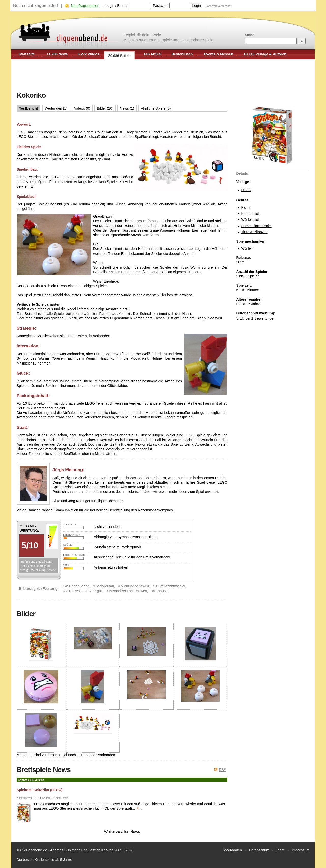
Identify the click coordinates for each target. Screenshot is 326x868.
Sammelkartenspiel (257, 226)
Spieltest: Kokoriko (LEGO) (39, 790)
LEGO (246, 190)
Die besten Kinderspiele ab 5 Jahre (44, 860)
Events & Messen (218, 54)
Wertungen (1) (56, 108)
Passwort (160, 6)
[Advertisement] (163, 76)
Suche (249, 35)
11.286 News (57, 54)
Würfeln (248, 248)
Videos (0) (82, 108)
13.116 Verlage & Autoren (265, 54)
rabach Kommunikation (60, 510)
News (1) (127, 108)
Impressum (301, 850)
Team (280, 850)
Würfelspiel (250, 220)
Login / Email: (116, 6)
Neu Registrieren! (85, 6)
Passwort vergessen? (219, 6)
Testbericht (29, 108)
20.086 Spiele (119, 56)
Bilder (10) (105, 108)
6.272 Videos (89, 54)
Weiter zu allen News (122, 831)
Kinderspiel (250, 214)
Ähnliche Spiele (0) (156, 108)
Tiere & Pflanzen (255, 232)
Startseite (26, 54)
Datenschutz (259, 850)
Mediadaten (233, 850)
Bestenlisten (182, 54)
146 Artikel (153, 54)
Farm (246, 207)
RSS (222, 770)
